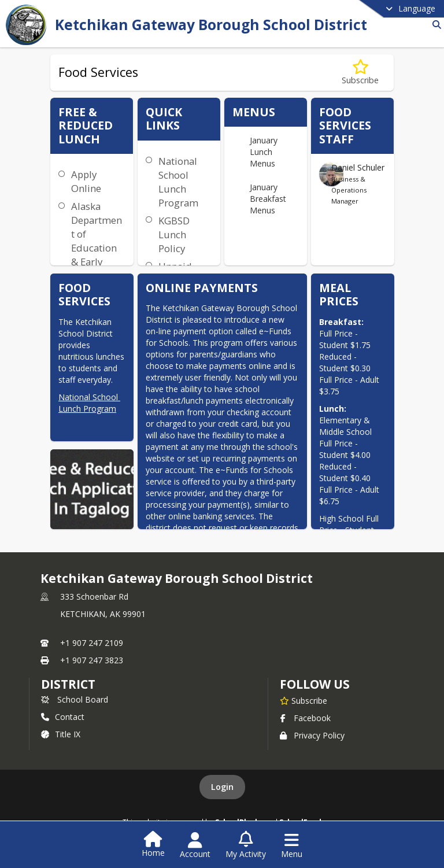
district (68, 684)
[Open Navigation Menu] (292, 845)
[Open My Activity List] (246, 845)
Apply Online (86, 181)
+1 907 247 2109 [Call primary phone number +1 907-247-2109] (92, 643)
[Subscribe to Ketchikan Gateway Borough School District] (304, 700)
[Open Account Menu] (195, 845)
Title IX (61, 734)
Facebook (305, 718)
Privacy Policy (312, 735)
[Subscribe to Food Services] (360, 73)
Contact (63, 717)
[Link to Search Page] (434, 25)
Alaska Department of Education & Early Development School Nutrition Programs (97, 262)
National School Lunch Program (89, 403)
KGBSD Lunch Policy (174, 234)
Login (222, 787)
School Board (75, 699)
